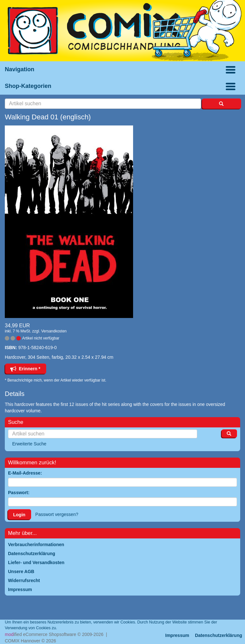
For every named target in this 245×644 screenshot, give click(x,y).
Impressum (177, 635)
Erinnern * (25, 369)
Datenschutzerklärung (219, 635)
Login (19, 515)
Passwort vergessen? (57, 514)
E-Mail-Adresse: (25, 473)
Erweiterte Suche (29, 444)
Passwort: (19, 493)
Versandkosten (54, 331)
